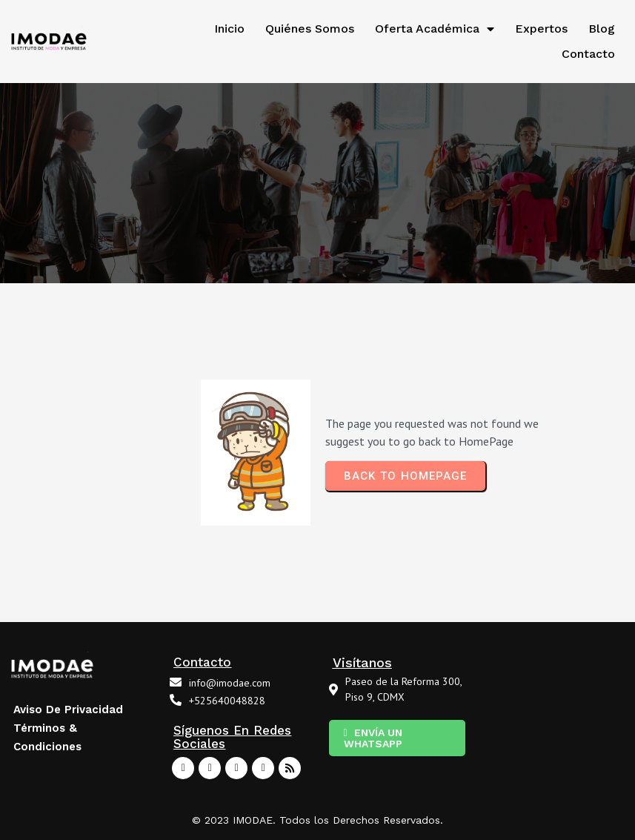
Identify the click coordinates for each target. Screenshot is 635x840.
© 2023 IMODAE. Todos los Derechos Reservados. (317, 820)
